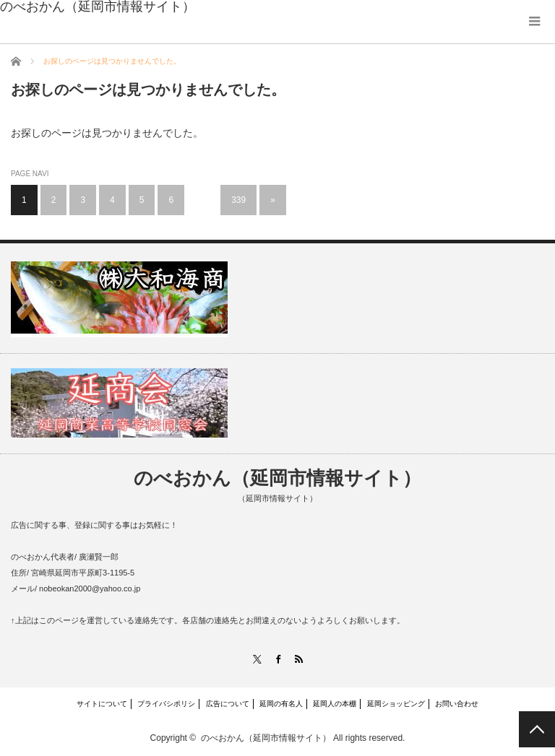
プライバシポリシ (166, 704)
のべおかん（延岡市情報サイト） (277, 478)
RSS (298, 659)
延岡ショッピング (396, 704)
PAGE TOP (537, 729)
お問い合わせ (457, 704)
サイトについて (102, 704)
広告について (228, 704)
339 (238, 200)
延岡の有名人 (281, 704)
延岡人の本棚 (335, 704)
